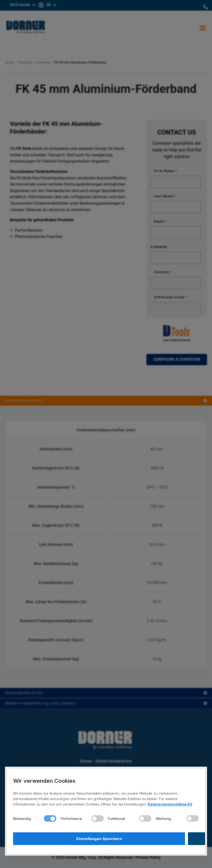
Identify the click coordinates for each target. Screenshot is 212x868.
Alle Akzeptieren (153, 838)
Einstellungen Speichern (59, 838)
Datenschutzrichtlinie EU (170, 802)
